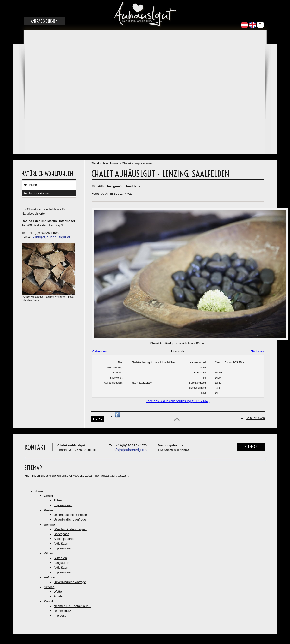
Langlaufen (61, 563)
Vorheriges (99, 351)
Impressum (61, 616)
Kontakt (49, 601)
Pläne (33, 185)
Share (98, 419)
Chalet (126, 163)
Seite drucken (255, 418)
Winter (49, 553)
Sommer (50, 525)
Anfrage (50, 577)
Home (114, 163)
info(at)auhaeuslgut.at (53, 237)
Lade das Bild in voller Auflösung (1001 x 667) (178, 401)
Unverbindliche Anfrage (70, 520)
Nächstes (257, 351)
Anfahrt (59, 596)
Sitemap (251, 447)
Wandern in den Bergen (70, 529)
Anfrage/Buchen (44, 21)
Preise (48, 510)
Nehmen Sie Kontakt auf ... (72, 606)
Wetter (58, 592)
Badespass (61, 534)
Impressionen (39, 193)
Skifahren (60, 558)
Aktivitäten (61, 544)
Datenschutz (62, 611)
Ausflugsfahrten (64, 539)
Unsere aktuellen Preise (70, 515)
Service (49, 587)
